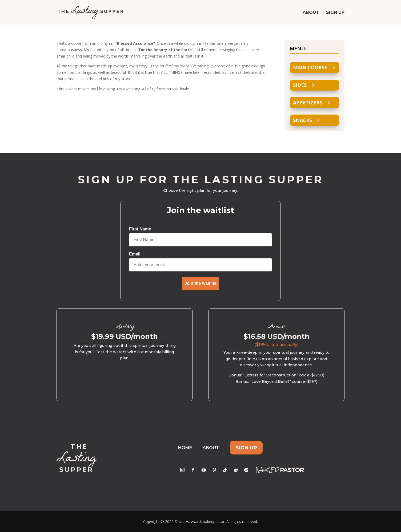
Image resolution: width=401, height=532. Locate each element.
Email (135, 254)
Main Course (310, 67)
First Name (140, 229)
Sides (300, 85)
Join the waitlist (200, 283)
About (311, 13)
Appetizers (308, 103)
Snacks (302, 120)
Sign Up (335, 13)
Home (185, 448)
